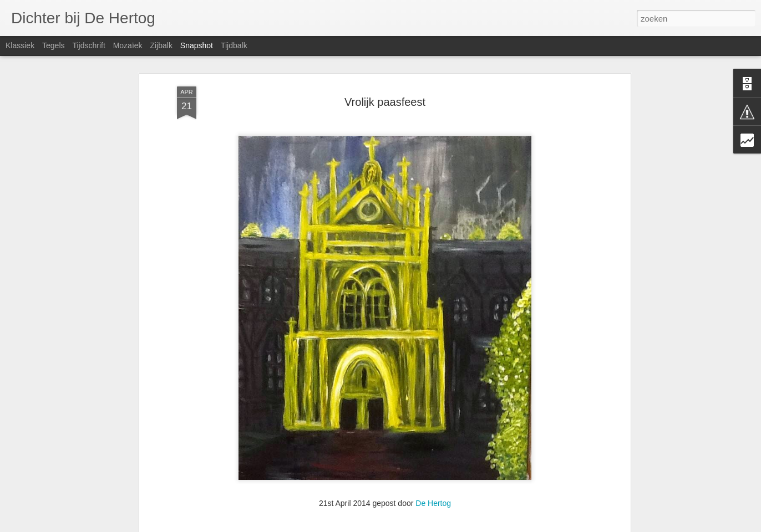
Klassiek (20, 45)
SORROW (343, 498)
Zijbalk (161, 45)
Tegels (53, 45)
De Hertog (433, 451)
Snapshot (197, 45)
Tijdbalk (234, 45)
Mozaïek (128, 45)
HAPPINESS (473, 498)
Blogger (433, 526)
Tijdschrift (88, 45)
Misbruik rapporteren (475, 526)
